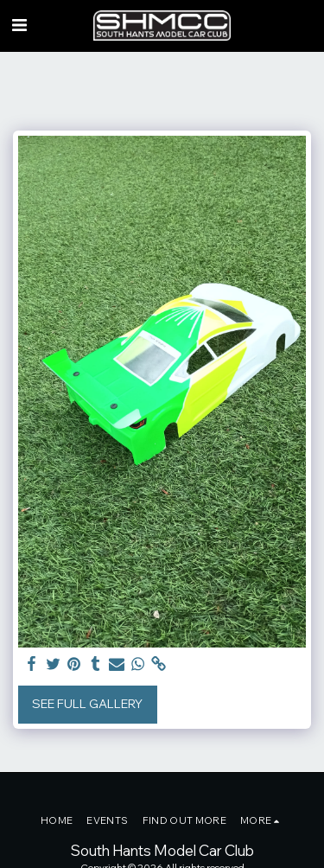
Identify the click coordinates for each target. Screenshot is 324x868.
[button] (19, 25)
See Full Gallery (87, 704)
